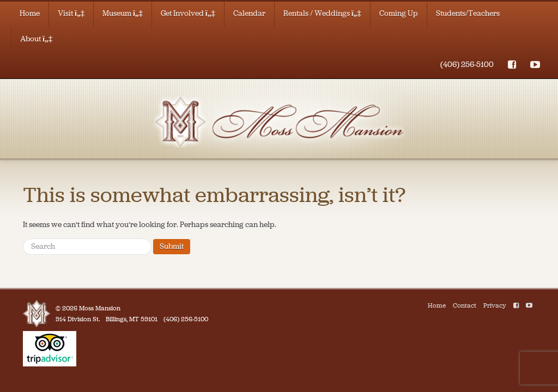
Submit (172, 246)
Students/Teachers (468, 13)
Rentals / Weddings (322, 13)
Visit (71, 13)
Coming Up (399, 13)
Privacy (495, 305)
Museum (123, 13)
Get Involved (188, 13)
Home (30, 13)
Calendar (249, 13)
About (36, 39)
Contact (465, 305)
